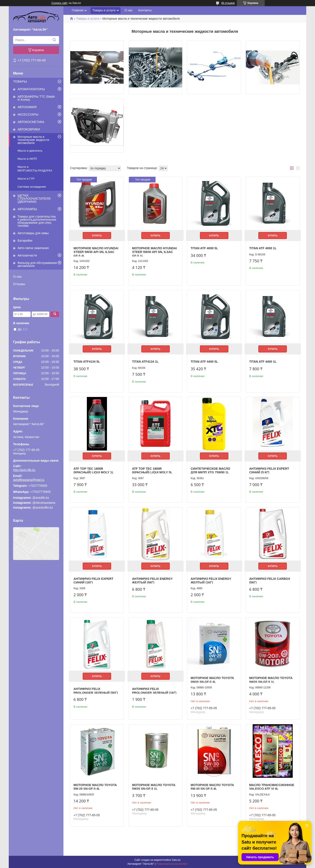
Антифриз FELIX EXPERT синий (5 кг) (269, 471)
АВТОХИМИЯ (27, 107)
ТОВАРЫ (20, 81)
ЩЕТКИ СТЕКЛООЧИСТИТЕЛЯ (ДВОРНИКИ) (34, 199)
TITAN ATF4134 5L (87, 362)
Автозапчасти (27, 255)
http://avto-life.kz (24, 470)
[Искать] (54, 40)
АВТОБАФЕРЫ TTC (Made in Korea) (36, 98)
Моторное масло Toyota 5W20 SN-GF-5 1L (154, 787)
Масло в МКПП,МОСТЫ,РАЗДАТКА (35, 169)
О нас (17, 276)
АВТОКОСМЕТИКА (31, 122)
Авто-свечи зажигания (33, 248)
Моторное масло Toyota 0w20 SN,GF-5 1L (271, 680)
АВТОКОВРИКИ (29, 129)
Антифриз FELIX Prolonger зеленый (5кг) (96, 691)
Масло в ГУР (26, 179)
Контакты (145, 10)
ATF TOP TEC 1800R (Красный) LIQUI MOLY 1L (94, 471)
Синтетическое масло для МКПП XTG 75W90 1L (210, 471)
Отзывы (19, 284)
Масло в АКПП (27, 159)
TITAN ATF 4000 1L (263, 248)
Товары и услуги (104, 10)
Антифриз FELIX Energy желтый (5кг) (152, 581)
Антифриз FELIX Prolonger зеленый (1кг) (154, 691)
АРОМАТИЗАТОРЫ (31, 89)
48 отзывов (228, 3)
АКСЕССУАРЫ (28, 114)
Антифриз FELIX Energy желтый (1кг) (211, 581)
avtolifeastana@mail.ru (29, 480)
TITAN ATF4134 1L (145, 362)
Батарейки (25, 241)
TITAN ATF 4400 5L (204, 362)
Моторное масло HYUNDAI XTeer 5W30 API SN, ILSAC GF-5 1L (155, 252)
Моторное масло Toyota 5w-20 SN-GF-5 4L (95, 787)
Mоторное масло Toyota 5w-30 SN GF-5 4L (212, 787)
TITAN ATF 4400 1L (263, 362)
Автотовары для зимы (33, 233)
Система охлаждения (32, 187)
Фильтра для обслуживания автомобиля (37, 264)
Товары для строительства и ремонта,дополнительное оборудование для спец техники (37, 221)
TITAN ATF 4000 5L (204, 248)
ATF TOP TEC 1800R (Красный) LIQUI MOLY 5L (152, 471)
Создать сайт (59, 3)
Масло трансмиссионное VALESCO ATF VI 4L (272, 787)
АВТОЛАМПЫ (27, 209)
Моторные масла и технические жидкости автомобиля (33, 140)
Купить (97, 236)
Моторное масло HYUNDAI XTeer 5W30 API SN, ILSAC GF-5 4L (96, 252)
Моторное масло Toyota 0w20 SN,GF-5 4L (212, 680)
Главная (78, 10)
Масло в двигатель (30, 151)
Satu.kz (176, 860)
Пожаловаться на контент (172, 864)
